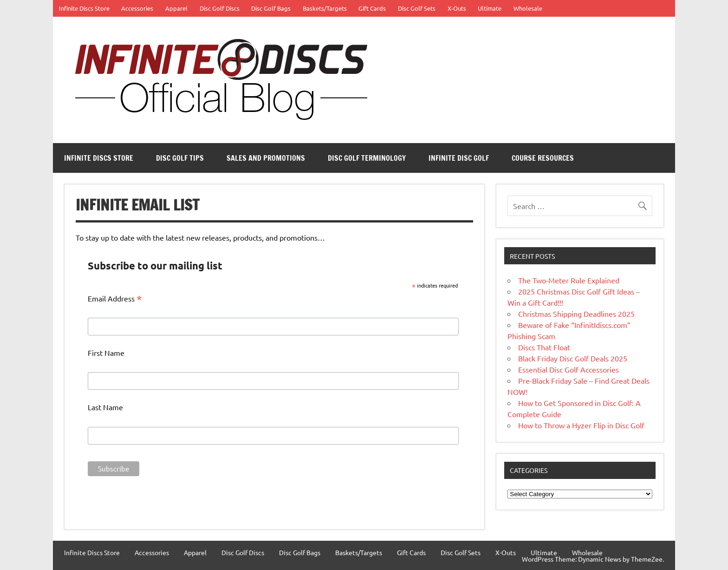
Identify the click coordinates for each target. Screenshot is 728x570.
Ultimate (490, 8)
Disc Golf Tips (180, 158)
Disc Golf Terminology (367, 158)
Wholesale (528, 8)
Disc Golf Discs (220, 8)
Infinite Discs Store (84, 8)
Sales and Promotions (266, 158)
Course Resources (543, 158)
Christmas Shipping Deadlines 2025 (576, 314)
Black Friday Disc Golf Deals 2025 (573, 358)
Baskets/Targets (325, 8)
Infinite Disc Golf (459, 158)
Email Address (115, 299)
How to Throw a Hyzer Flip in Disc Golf (581, 425)
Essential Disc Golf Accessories (569, 369)
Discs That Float (544, 347)
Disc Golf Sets (417, 8)
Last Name (105, 407)
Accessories (137, 8)
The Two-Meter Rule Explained (569, 280)
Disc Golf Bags (271, 8)
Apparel (176, 8)
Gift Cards (372, 8)
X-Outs (457, 8)
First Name (106, 353)
